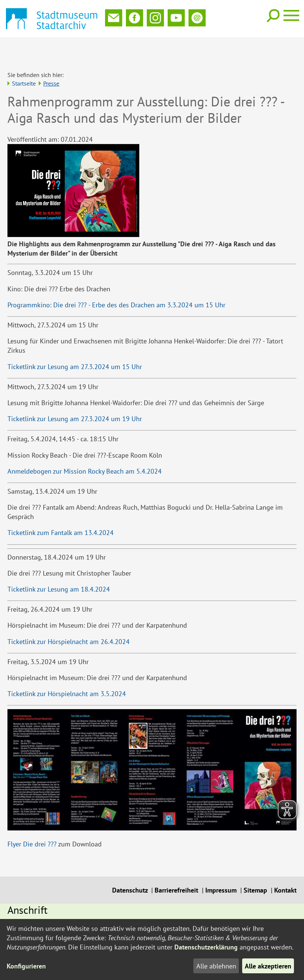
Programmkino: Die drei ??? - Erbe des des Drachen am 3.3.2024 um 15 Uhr (116, 280)
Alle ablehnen (216, 966)
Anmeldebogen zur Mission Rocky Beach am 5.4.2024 (85, 447)
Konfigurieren (26, 966)
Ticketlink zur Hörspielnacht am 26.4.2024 (69, 617)
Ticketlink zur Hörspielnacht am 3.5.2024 (67, 669)
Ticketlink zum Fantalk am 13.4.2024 (61, 508)
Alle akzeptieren (268, 966)
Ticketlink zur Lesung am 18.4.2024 (59, 565)
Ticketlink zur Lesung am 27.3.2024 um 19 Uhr (75, 394)
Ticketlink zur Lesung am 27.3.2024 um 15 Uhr (75, 342)
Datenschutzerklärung (206, 947)
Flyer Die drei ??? (32, 819)
